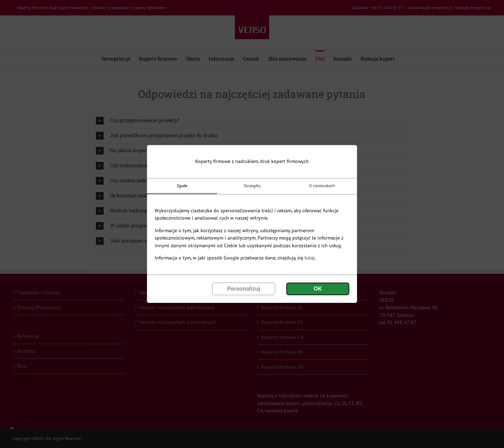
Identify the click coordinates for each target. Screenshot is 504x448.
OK (318, 289)
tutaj (310, 258)
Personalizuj (244, 289)
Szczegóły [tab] (252, 186)
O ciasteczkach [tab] (322, 186)
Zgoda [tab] (182, 186)
